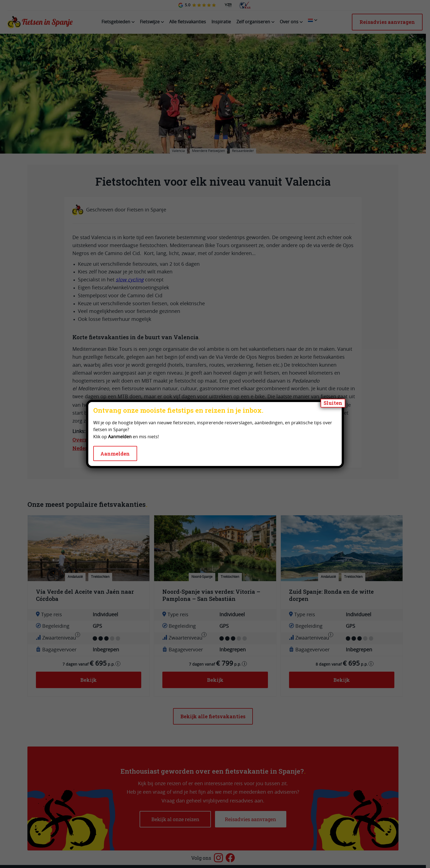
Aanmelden (116, 454)
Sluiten (333, 403)
